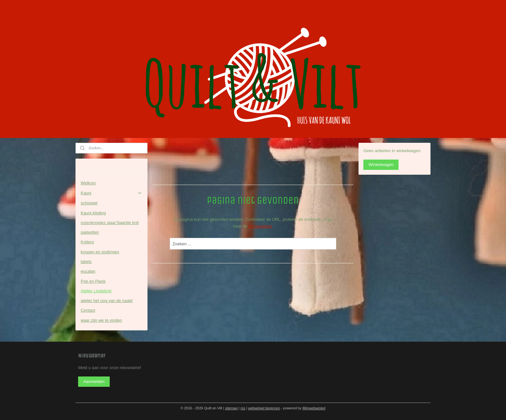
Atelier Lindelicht (96, 291)
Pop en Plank (93, 281)
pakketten (90, 232)
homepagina (260, 226)
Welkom (88, 183)
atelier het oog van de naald (106, 301)
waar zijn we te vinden (101, 320)
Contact (88, 310)
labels (86, 262)
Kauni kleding (93, 213)
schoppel (89, 203)
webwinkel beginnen (264, 408)
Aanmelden (94, 381)
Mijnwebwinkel (314, 408)
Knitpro (87, 242)
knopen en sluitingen (100, 252)
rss (243, 408)
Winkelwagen (381, 165)
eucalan (88, 271)
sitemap (232, 408)
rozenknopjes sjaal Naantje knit (110, 223)
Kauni (111, 193)
